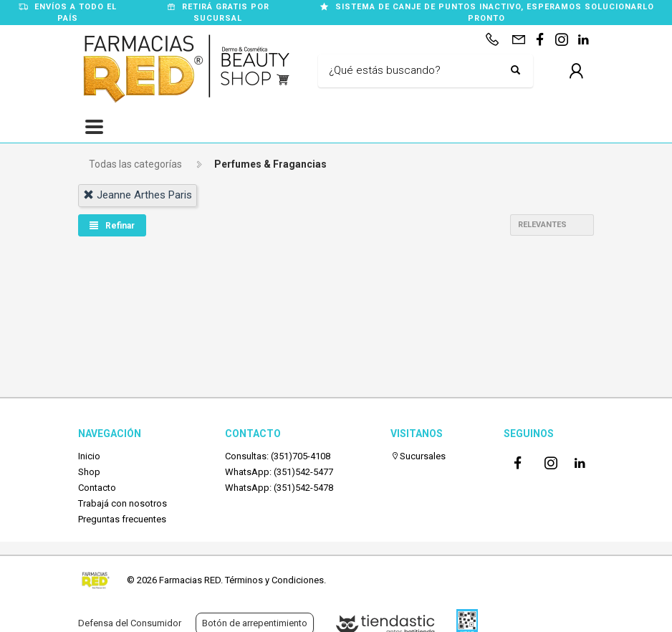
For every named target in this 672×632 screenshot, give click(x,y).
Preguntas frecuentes (122, 519)
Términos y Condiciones (274, 580)
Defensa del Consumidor (130, 623)
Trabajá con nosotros (123, 503)
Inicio (89, 456)
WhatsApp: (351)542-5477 (279, 472)
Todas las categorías (135, 164)
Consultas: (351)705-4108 (278, 456)
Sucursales (418, 456)
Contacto (97, 488)
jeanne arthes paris (138, 195)
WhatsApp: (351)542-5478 (279, 488)
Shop (89, 472)
